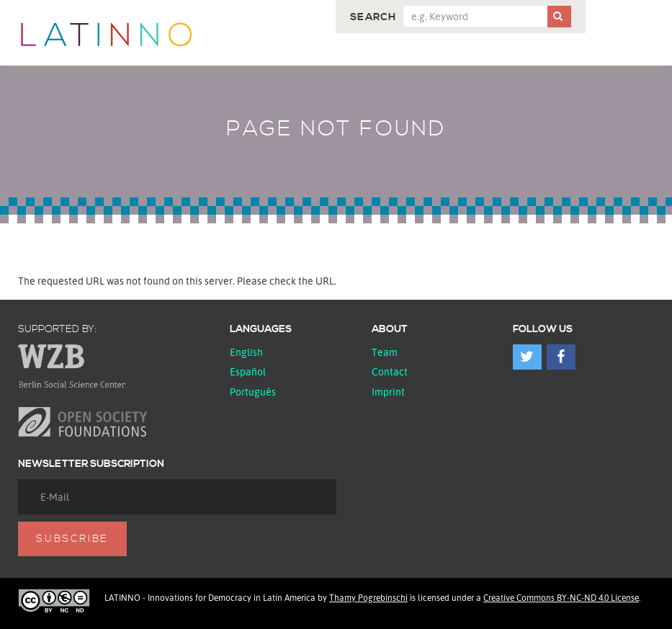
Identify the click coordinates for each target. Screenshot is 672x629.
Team (385, 352)
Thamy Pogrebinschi (368, 598)
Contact (390, 371)
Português (253, 392)
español (248, 371)
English (246, 352)
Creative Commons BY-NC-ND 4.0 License (561, 598)
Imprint (388, 392)
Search (373, 17)
